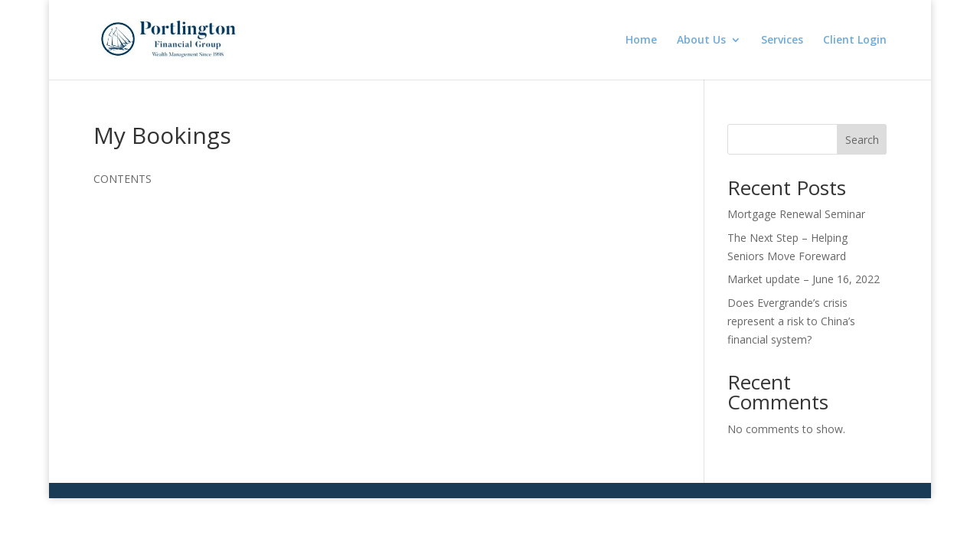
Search (862, 140)
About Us (701, 41)
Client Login (855, 41)
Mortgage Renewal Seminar (796, 214)
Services (782, 41)
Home (641, 41)
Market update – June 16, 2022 (804, 279)
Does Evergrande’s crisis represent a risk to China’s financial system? (791, 321)
